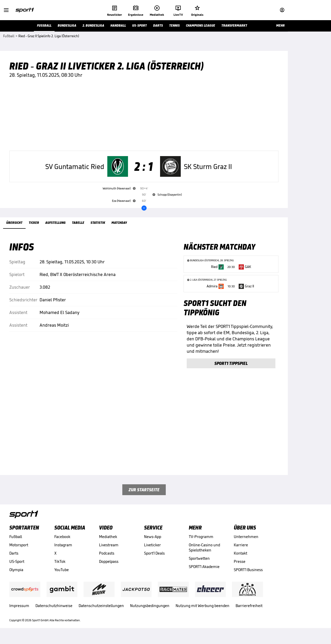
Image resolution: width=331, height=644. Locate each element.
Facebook (62, 543)
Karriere (241, 552)
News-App (153, 543)
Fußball (16, 543)
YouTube (62, 576)
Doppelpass (109, 568)
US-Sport (17, 568)
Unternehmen (246, 543)
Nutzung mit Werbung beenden (202, 612)
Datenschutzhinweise (54, 612)
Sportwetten (199, 565)
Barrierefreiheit (249, 612)
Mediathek (108, 543)
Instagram (63, 552)
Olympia (16, 576)
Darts (14, 560)
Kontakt (240, 560)
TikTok (60, 568)
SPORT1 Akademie (204, 573)
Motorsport (19, 552)
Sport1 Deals (154, 560)
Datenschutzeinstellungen (101, 612)
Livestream (109, 552)
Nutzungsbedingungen (150, 612)
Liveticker (152, 552)
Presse (240, 568)
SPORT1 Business (248, 576)
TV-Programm (201, 543)
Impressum (19, 612)
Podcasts (107, 560)
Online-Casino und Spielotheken (204, 554)
